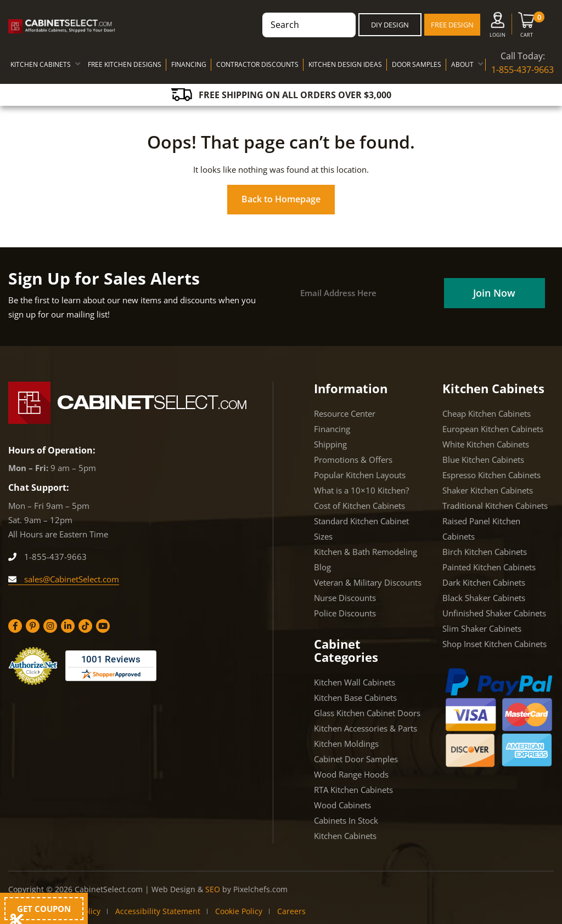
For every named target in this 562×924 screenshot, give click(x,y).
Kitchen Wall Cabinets (355, 682)
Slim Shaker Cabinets (482, 628)
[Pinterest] (33, 626)
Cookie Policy (239, 911)
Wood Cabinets (342, 805)
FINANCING (189, 64)
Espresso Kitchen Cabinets (491, 475)
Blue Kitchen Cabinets (483, 460)
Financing (332, 429)
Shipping (330, 444)
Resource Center (345, 413)
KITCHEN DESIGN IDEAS (345, 64)
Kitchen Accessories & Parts (366, 728)
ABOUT (462, 64)
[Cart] (527, 27)
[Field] (494, 293)
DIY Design (390, 25)
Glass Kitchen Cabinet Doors (367, 713)
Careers (291, 911)
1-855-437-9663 (522, 70)
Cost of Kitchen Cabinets (359, 506)
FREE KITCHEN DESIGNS (125, 64)
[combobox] (309, 25)
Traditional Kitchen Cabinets (495, 506)
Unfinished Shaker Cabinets (494, 613)
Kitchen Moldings (346, 744)
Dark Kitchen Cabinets (484, 582)
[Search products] (304, 25)
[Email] (367, 293)
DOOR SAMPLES (417, 64)
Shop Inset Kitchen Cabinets (494, 644)
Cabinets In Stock (346, 820)
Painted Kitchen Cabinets (489, 567)
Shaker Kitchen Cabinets (488, 490)
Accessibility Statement (158, 911)
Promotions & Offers (353, 460)
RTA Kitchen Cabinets (353, 790)
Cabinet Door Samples (356, 759)
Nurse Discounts (345, 598)
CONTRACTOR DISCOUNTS (257, 64)
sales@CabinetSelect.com (64, 579)
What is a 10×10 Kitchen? (361, 490)
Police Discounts (345, 613)
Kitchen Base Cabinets (355, 698)
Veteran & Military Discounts (368, 582)
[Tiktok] (85, 626)
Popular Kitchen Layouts (360, 475)
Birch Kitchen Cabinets (485, 552)
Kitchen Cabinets (345, 836)
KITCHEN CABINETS (41, 64)
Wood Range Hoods (351, 774)
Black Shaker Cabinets (484, 598)
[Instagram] (50, 626)
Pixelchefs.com (260, 889)
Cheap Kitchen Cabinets (487, 413)
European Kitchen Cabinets (493, 429)
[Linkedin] (68, 626)
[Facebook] (15, 626)
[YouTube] (103, 626)
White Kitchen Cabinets (486, 444)
